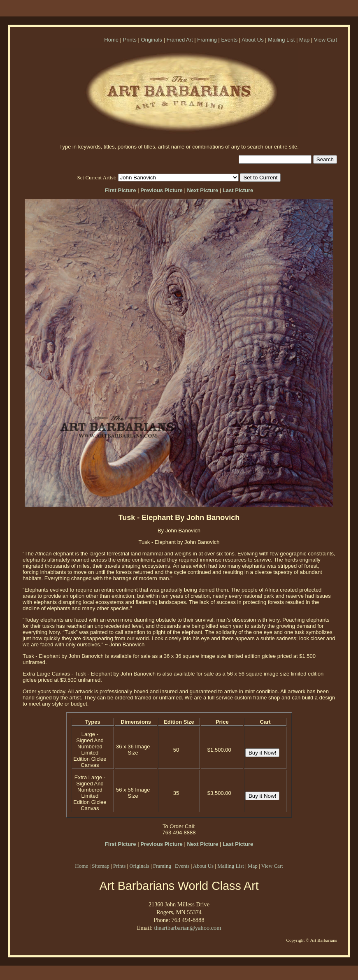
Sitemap (101, 866)
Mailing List (281, 40)
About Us (252, 40)
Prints (130, 40)
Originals (151, 40)
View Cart (325, 40)
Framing (207, 40)
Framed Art (179, 40)
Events (230, 40)
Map (304, 40)
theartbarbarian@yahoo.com (187, 928)
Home (111, 40)
